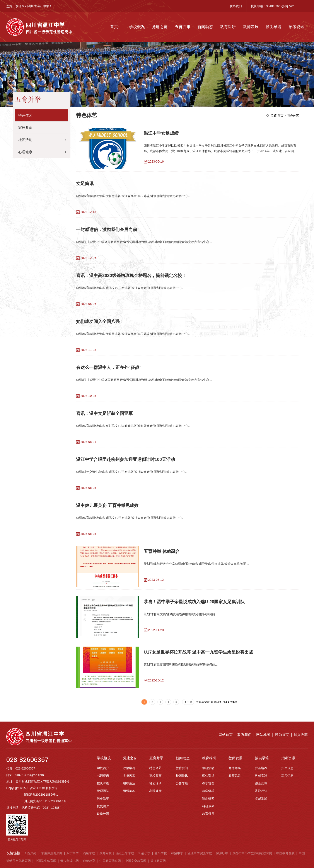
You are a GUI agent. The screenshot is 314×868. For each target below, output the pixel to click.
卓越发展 (261, 814)
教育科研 (228, 27)
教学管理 (208, 798)
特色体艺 (155, 783)
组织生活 (129, 798)
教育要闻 (182, 783)
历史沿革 (103, 814)
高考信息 (287, 791)
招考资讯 (296, 27)
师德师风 (235, 783)
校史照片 (103, 821)
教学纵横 (208, 806)
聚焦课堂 (208, 791)
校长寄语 (103, 798)
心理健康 (155, 806)
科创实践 (261, 791)
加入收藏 (301, 750)
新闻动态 (205, 27)
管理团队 (103, 806)
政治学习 (129, 783)
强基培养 (261, 783)
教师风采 (235, 791)
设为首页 (282, 750)
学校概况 (137, 27)
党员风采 (129, 791)
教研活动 (208, 783)
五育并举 (183, 27)
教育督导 (208, 829)
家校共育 (155, 791)
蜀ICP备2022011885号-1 (41, 810)
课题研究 (208, 814)
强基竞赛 (261, 798)
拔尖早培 (273, 27)
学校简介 (103, 783)
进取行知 (261, 806)
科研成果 (208, 821)
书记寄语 (103, 791)
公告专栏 (182, 798)
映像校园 (103, 829)
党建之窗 (160, 27)
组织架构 (129, 806)
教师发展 (251, 27)
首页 (114, 27)
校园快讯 (182, 791)
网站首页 (226, 750)
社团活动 (155, 798)
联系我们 (236, 6)
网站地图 (263, 750)
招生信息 (287, 783)
